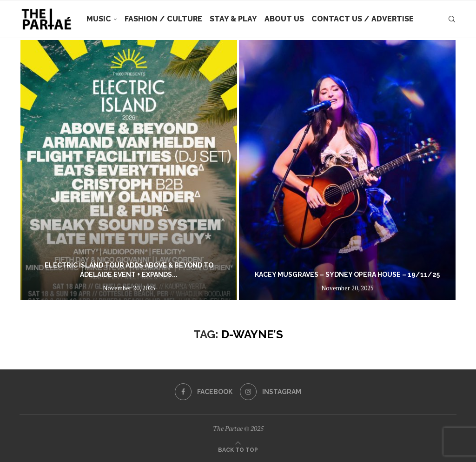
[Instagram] (271, 392)
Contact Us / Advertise (363, 19)
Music (99, 19)
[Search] (452, 19)
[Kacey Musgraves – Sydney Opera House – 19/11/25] (347, 170)
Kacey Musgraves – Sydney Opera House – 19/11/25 (347, 275)
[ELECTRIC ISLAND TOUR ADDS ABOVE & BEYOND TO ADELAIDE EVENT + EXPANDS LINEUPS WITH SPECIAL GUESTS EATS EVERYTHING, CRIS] (129, 170)
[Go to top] (238, 449)
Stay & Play (233, 19)
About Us (284, 19)
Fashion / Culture (163, 19)
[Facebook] (204, 392)
